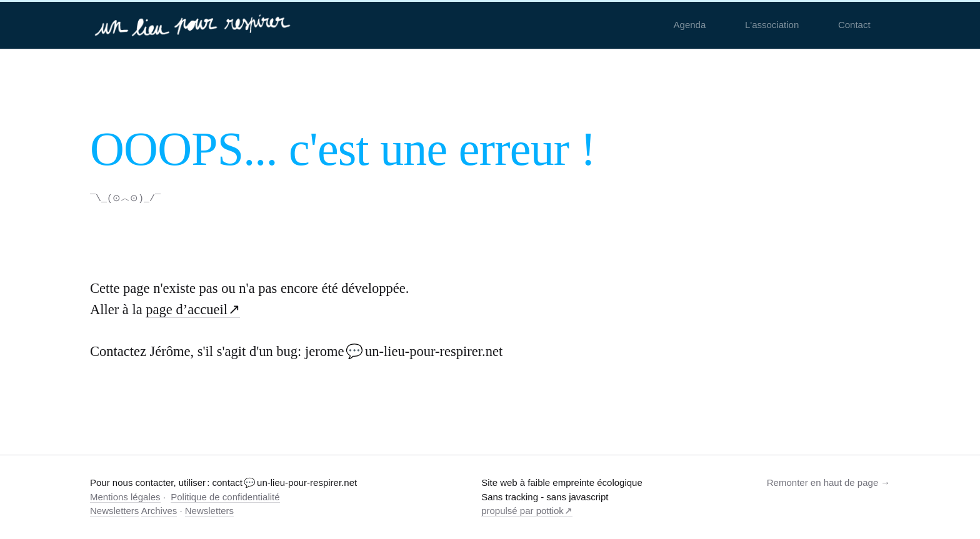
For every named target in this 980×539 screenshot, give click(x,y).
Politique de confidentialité (225, 496)
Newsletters (114, 510)
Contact (854, 25)
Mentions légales (125, 496)
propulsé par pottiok (522, 510)
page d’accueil (187, 309)
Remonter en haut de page (822, 482)
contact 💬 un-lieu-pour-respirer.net (285, 482)
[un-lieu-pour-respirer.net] (194, 25)
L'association (772, 25)
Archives (159, 510)
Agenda (690, 25)
